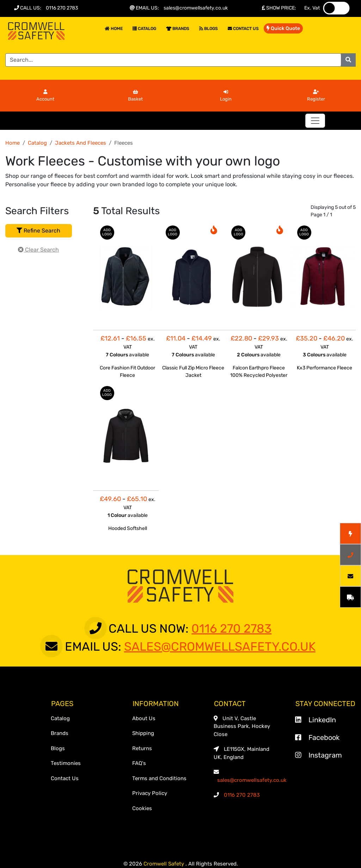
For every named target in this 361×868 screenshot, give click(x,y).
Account (45, 96)
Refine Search (38, 231)
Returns (142, 748)
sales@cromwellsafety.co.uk (196, 8)
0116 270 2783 (62, 8)
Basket (135, 96)
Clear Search (38, 250)
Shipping (143, 733)
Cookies (142, 808)
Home (114, 29)
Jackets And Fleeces (81, 143)
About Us (144, 718)
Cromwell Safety (164, 864)
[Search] (173, 60)
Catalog (144, 29)
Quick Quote (283, 28)
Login (226, 96)
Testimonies (66, 763)
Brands (178, 29)
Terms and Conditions (159, 778)
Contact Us (243, 29)
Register (316, 96)
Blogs (209, 29)
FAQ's (139, 763)
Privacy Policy (150, 793)
